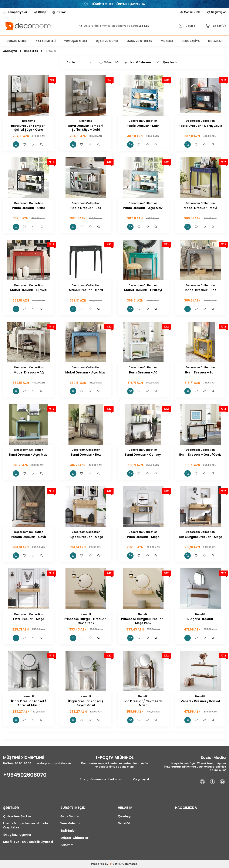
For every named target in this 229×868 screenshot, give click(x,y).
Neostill (86, 614)
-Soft (114, 864)
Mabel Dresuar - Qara (86, 290)
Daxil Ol (124, 823)
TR (59, 12)
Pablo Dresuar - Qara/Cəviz (200, 126)
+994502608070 (25, 775)
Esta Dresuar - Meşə (29, 619)
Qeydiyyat (141, 779)
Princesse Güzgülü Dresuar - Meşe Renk (143, 621)
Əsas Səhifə (70, 816)
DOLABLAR (215, 41)
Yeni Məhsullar (72, 823)
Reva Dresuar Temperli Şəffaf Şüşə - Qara (29, 128)
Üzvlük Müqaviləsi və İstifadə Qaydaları (26, 825)
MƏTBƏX (167, 41)
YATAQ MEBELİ (46, 41)
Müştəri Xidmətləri (75, 838)
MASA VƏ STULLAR (139, 41)
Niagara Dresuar (200, 619)
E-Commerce (128, 864)
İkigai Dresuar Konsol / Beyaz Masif (86, 703)
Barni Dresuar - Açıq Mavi (29, 455)
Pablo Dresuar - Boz (86, 208)
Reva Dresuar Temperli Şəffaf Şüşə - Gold (86, 128)
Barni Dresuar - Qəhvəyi (143, 455)
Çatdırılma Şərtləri (18, 816)
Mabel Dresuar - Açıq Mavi (86, 373)
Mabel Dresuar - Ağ (29, 373)
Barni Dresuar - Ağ (143, 373)
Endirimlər (68, 831)
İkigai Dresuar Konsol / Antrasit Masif (29, 703)
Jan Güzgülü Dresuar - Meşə (200, 537)
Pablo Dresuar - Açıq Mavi (143, 208)
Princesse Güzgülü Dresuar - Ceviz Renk (86, 621)
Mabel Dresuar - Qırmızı (29, 290)
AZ (64, 12)
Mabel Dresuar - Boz (200, 290)
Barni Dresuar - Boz (86, 455)
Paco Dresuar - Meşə (143, 537)
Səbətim (67, 845)
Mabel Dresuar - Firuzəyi (143, 290)
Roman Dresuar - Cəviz (29, 537)
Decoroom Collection (143, 121)
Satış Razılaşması (17, 835)
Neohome (29, 121)
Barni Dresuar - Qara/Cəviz (200, 455)
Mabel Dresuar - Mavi (200, 208)
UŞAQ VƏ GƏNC (107, 41)
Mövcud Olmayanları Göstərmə (125, 62)
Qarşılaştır (167, 62)
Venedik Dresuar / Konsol (200, 701)
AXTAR (144, 26)
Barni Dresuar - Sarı (200, 373)
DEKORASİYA (191, 41)
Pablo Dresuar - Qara (29, 208)
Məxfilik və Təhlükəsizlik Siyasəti (28, 842)
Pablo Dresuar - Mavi (143, 126)
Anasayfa (10, 51)
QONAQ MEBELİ (17, 41)
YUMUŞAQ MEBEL (76, 41)
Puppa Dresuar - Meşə (86, 537)
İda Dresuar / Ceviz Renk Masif (143, 703)
